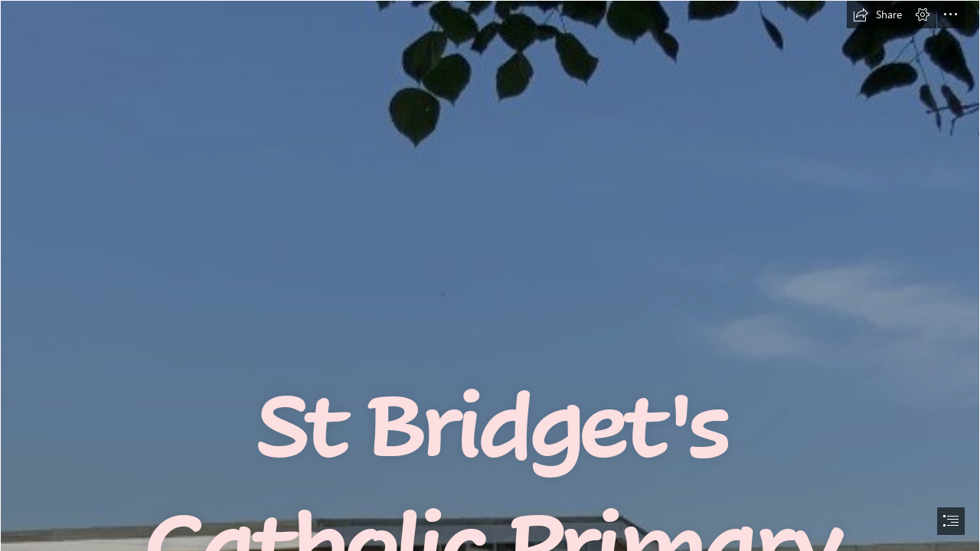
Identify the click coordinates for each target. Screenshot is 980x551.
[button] (877, 15)
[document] (490, 275)
